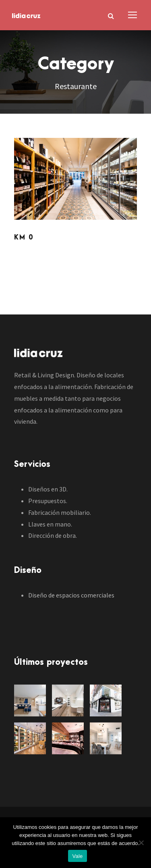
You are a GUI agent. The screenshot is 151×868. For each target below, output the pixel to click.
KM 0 (24, 237)
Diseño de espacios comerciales (71, 595)
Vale (77, 856)
